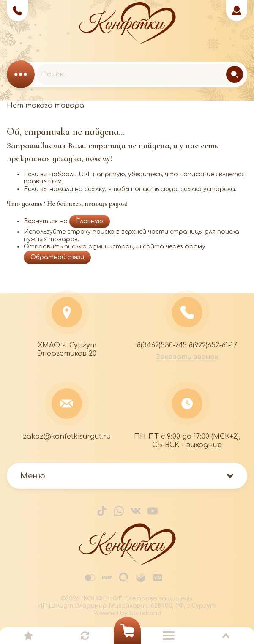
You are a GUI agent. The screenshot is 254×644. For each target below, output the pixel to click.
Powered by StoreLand (127, 613)
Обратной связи (57, 257)
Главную (90, 221)
